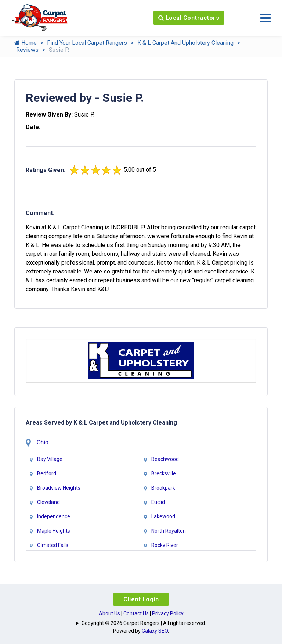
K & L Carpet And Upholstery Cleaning (185, 43)
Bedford (47, 473)
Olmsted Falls (53, 545)
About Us (109, 613)
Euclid (158, 502)
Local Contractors (189, 18)
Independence (54, 516)
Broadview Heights (59, 488)
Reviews (27, 50)
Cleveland (48, 502)
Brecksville (164, 473)
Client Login (141, 599)
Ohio (43, 442)
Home (26, 43)
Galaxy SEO (155, 631)
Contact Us (136, 613)
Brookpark (163, 488)
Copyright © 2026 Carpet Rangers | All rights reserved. (144, 623)
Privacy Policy (168, 613)
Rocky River (165, 545)
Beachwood (165, 459)
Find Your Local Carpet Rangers (87, 43)
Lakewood (163, 516)
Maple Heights (54, 531)
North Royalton (169, 531)
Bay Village (50, 459)
